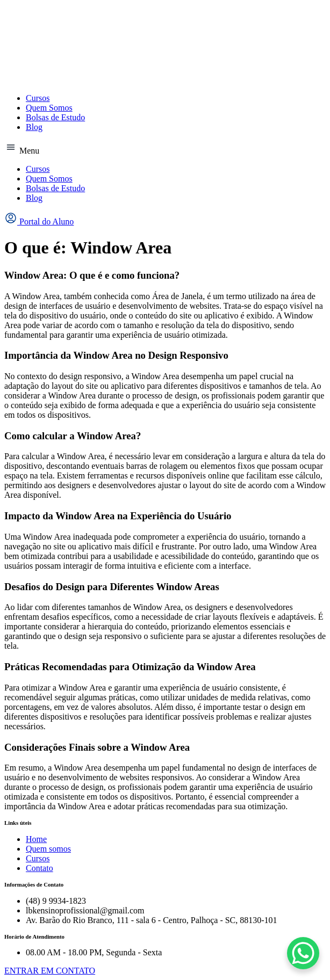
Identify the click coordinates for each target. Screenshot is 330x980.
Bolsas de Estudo (55, 117)
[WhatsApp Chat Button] (303, 953)
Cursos (38, 98)
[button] (165, 148)
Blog (34, 127)
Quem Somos (49, 108)
